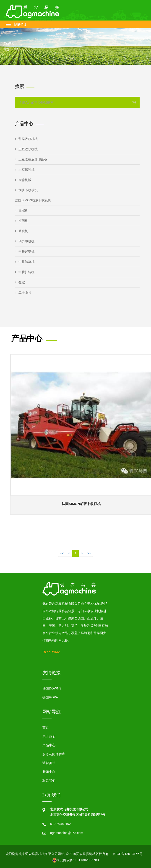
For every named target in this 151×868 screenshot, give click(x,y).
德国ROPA (50, 697)
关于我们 (49, 736)
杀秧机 (22, 231)
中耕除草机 (25, 262)
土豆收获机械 (26, 149)
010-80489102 (60, 824)
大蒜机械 (23, 180)
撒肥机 (22, 210)
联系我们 (49, 781)
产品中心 (49, 745)
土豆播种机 (25, 170)
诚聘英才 (49, 763)
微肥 (20, 282)
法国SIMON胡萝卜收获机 (33, 200)
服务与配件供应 (54, 754)
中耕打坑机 (25, 272)
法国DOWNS (52, 688)
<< (62, 553)
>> (89, 553)
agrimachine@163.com (67, 833)
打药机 (22, 221)
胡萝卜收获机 (26, 190)
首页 (6, 50)
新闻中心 (49, 772)
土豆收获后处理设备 (31, 159)
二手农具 (23, 293)
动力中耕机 (25, 241)
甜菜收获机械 (26, 139)
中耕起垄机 (25, 251)
